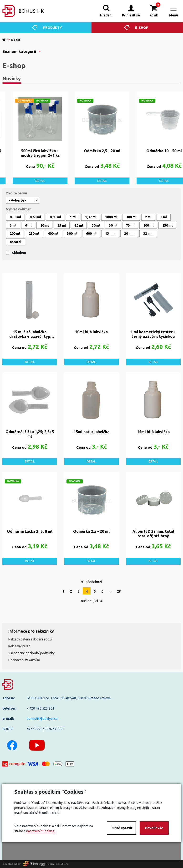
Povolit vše (154, 828)
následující (92, 601)
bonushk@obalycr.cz (42, 719)
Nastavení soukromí (58, 864)
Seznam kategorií (19, 51)
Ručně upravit (122, 828)
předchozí (91, 582)
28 (119, 591)
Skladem (19, 253)
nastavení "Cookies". (41, 831)
